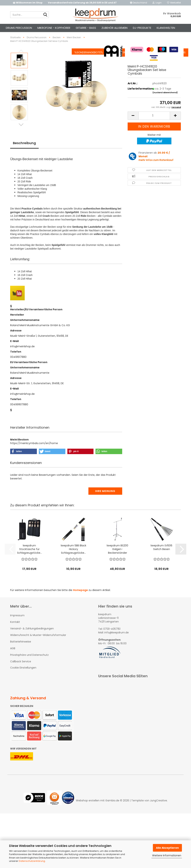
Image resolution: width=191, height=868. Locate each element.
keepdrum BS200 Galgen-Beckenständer (117, 555)
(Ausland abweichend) (165, 99)
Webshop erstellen (88, 807)
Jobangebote (148, 28)
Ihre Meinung (105, 497)
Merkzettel (174, 3)
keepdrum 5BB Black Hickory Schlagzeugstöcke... (74, 555)
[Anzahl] (154, 122)
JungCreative (159, 807)
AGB (13, 655)
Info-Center (106, 28)
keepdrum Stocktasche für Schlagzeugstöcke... (30, 555)
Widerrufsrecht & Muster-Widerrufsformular (38, 642)
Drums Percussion (30, 28)
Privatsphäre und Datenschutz (29, 661)
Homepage (80, 596)
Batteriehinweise (21, 648)
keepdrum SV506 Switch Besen (161, 554)
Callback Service (21, 668)
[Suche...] (45, 15)
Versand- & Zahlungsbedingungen (32, 635)
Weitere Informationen (167, 855)
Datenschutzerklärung (32, 861)
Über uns (169, 28)
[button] (139, 3)
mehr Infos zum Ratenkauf (156, 166)
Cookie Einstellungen (23, 674)
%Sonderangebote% (78, 28)
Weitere (53, 28)
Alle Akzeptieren (167, 848)
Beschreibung (24, 149)
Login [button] (157, 3)
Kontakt (127, 28)
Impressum (17, 622)
